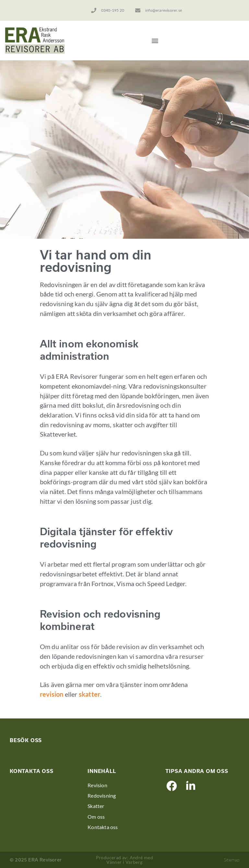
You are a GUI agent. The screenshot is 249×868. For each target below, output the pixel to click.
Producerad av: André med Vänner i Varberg (125, 860)
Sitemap (231, 860)
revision (52, 694)
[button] (155, 40)
